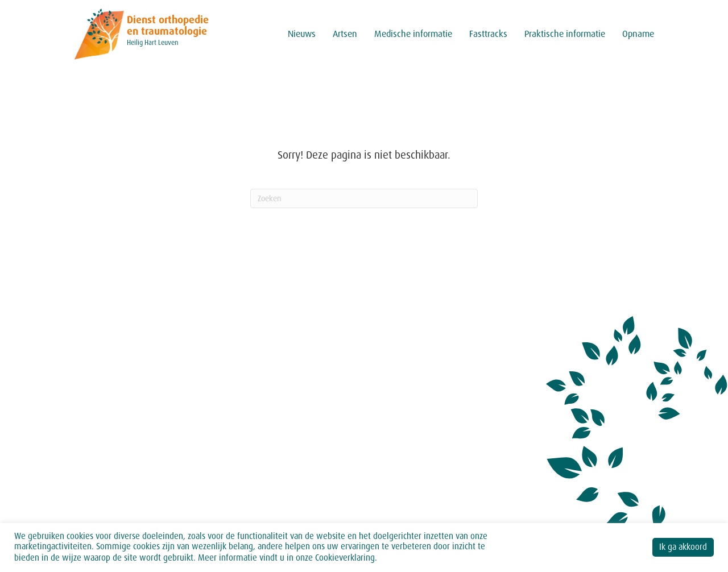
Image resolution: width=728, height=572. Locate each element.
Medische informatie (413, 34)
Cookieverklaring (345, 558)
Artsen (345, 34)
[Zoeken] (364, 198)
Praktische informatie (565, 34)
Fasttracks (488, 34)
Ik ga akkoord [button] (683, 547)
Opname (638, 34)
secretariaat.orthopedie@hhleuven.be (154, 492)
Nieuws (302, 34)
